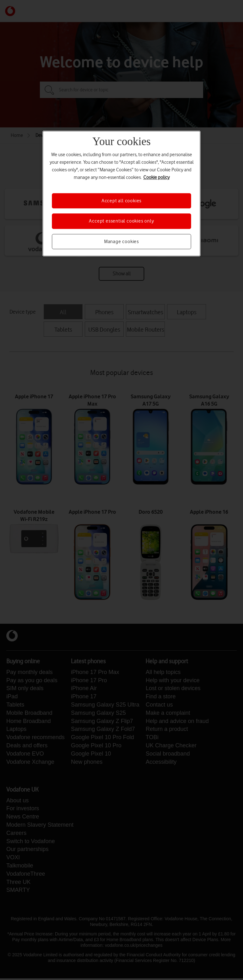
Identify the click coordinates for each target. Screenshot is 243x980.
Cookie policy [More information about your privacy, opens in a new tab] (156, 177)
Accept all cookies (121, 201)
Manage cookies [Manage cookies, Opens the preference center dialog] (121, 242)
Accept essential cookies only (121, 221)
